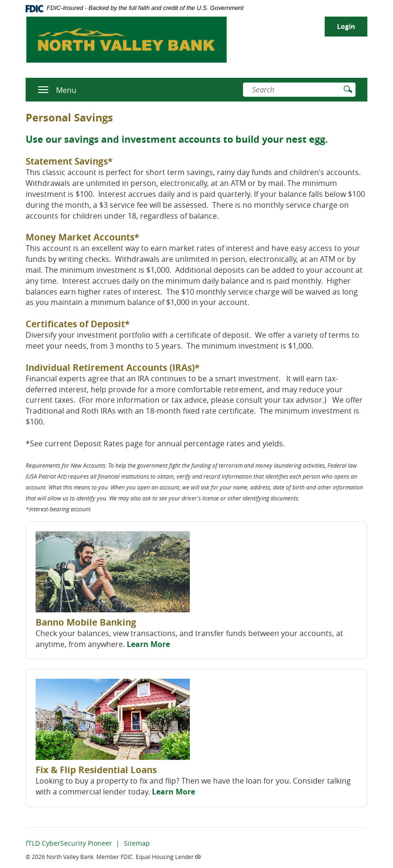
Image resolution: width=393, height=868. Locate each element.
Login (346, 26)
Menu (66, 90)
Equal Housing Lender (168, 857)
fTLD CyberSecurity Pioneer (69, 843)
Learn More (148, 644)
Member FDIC (115, 857)
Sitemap (137, 843)
